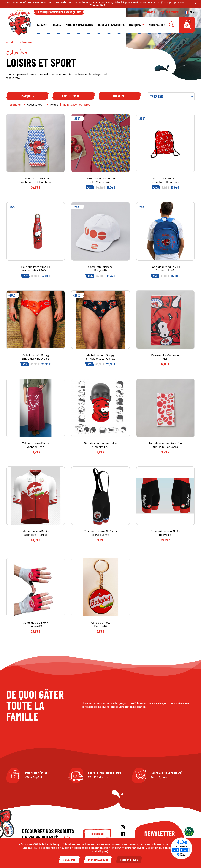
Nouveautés (157, 25)
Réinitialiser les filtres (76, 105)
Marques (137, 25)
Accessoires (34, 105)
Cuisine (42, 25)
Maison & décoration (79, 25)
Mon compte (170, 12)
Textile (54, 105)
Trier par (172, 96)
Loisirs (56, 25)
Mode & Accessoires (111, 25)
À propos (150, 12)
